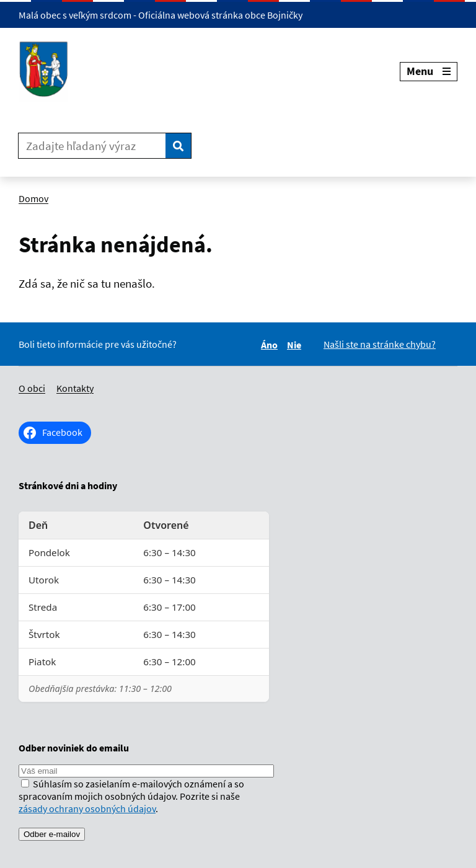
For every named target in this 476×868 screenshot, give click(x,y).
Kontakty (75, 388)
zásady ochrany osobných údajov (87, 808)
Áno (271, 345)
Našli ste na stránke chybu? (380, 344)
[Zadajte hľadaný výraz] (92, 146)
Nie (296, 345)
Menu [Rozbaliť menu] (429, 71)
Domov (33, 198)
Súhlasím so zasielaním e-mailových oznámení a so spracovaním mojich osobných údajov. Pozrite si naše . (131, 796)
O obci (32, 388)
